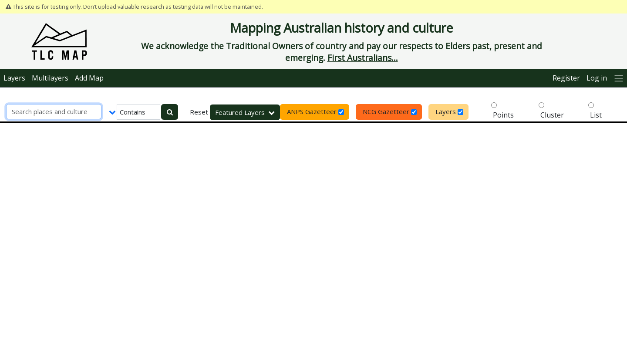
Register (566, 78)
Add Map (89, 78)
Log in (597, 78)
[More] (619, 78)
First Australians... (363, 58)
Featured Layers (245, 112)
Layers (14, 78)
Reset (199, 112)
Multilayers (50, 78)
